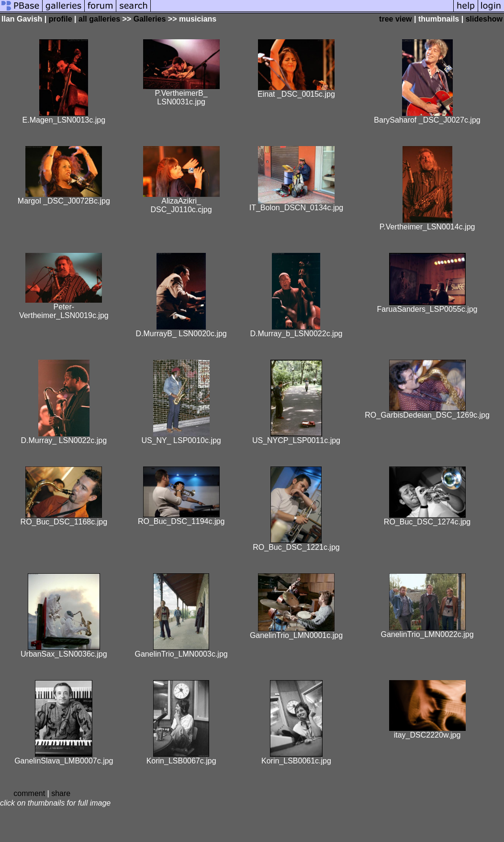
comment (29, 793)
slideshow (484, 19)
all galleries (99, 19)
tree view (395, 19)
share (61, 793)
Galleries (150, 19)
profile (61, 19)
